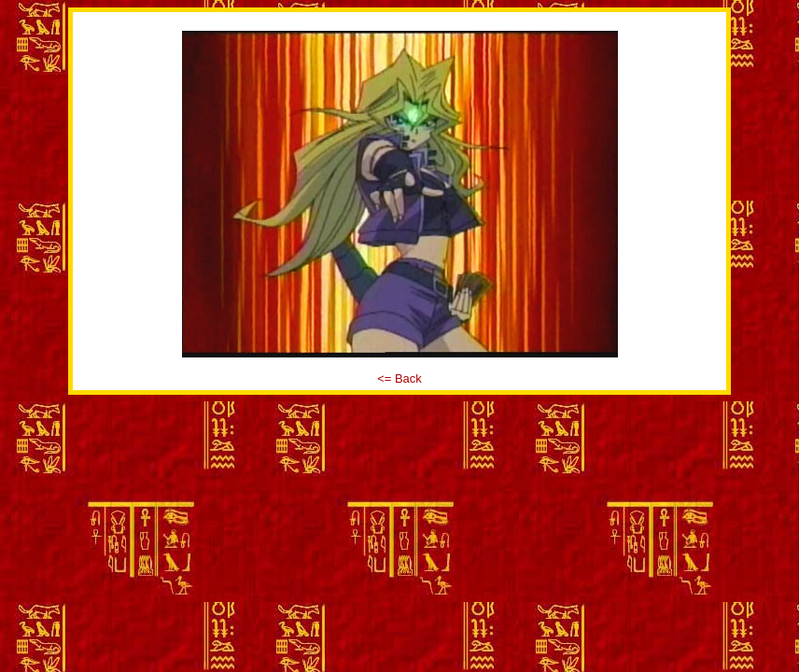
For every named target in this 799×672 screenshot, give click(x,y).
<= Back (399, 378)
